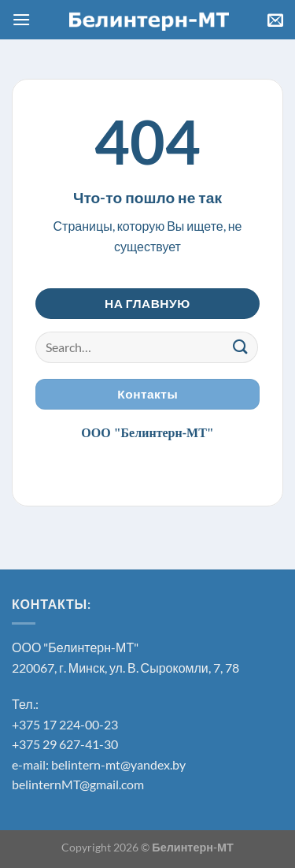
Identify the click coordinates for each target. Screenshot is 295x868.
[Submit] (241, 347)
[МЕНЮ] (21, 19)
